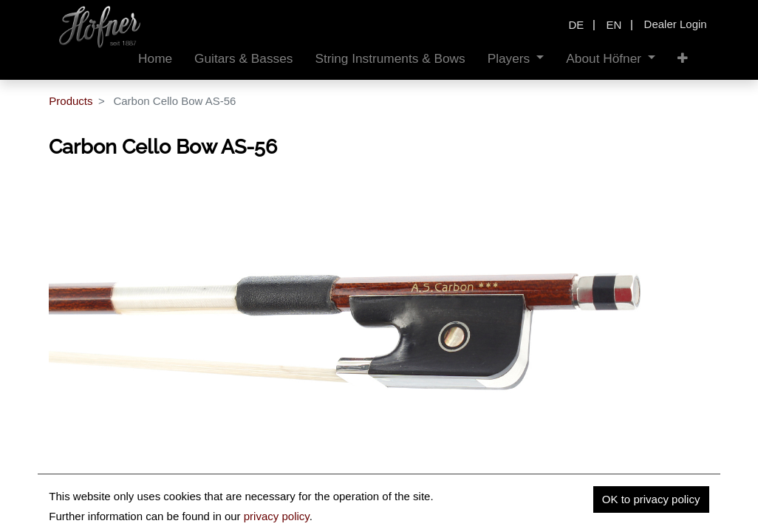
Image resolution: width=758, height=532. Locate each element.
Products (71, 101)
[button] (683, 59)
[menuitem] (155, 59)
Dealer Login (676, 24)
